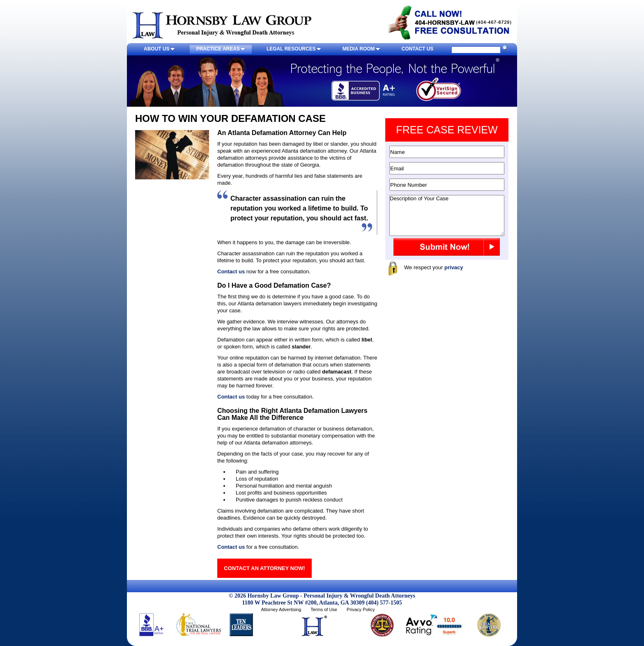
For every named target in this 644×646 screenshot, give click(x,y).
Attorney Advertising (281, 609)
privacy (454, 267)
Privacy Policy (361, 609)
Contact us (231, 271)
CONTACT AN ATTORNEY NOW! (264, 568)
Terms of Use (324, 609)
